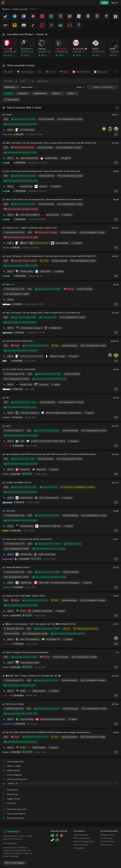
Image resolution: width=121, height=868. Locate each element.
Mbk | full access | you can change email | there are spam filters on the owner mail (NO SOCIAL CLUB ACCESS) (52, 143)
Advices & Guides (12, 765)
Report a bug (10, 794)
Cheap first (23, 93)
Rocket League (25, 72)
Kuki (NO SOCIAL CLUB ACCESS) (19, 341)
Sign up (115, 3)
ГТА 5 (52, 72)
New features (10, 789)
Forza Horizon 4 (83, 72)
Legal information (81, 835)
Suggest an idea (11, 798)
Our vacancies (79, 848)
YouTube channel (107, 841)
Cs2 (40, 72)
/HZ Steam (11, 511)
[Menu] (3, 2)
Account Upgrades (12, 774)
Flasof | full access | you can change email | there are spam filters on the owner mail (44, 200)
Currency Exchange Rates (15, 779)
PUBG (65, 72)
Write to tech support (15, 863)
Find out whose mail (13, 818)
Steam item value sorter (15, 809)
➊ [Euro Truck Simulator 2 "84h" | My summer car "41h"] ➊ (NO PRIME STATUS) (41, 624)
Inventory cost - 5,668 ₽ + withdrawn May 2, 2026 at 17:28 (31, 228)
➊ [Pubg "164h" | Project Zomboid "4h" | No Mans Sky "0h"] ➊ (33, 676)
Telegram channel (108, 835)
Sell (7, 398)
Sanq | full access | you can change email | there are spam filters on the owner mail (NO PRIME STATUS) (52, 256)
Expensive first (40, 93)
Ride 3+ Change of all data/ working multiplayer (27, 652)
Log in (104, 3)
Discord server (106, 845)
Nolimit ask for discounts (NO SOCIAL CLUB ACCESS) (29, 539)
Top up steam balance (14, 813)
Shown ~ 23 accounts (103, 87)
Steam (9, 115)
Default (8, 93)
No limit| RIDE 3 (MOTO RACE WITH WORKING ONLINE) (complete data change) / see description (48, 732)
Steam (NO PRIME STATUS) (18, 567)
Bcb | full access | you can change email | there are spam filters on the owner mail (43, 171)
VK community (106, 838)
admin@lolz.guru (10, 843)
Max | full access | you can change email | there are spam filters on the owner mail (43, 313)
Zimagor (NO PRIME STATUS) (18, 483)
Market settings (11, 770)
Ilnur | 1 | (10, 284)
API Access (9, 803)
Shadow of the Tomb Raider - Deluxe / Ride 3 (26, 596)
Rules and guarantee (13, 761)
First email (8, 72)
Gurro (8, 426)
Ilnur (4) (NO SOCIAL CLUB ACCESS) (21, 369)
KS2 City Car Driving (15, 704)
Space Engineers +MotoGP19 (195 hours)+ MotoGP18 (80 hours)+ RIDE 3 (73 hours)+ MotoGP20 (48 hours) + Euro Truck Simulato (52, 454)
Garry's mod (103, 72)
